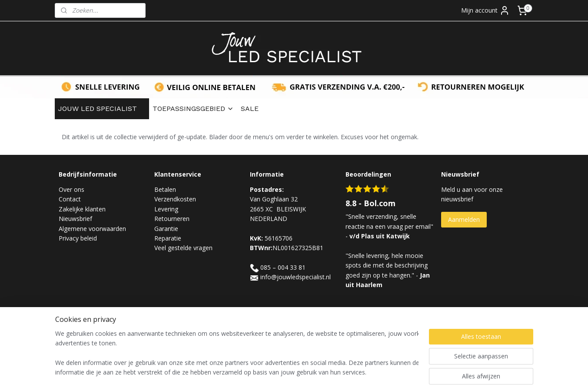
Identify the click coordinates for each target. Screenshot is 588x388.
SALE (250, 109)
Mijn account (485, 10)
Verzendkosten (175, 199)
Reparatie (168, 238)
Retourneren (172, 219)
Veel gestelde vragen (183, 248)
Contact (70, 199)
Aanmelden (464, 219)
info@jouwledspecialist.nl (296, 277)
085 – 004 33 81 (283, 267)
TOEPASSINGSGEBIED (193, 109)
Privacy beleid (78, 238)
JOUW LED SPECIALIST (102, 109)
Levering (166, 209)
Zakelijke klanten (82, 209)
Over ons (71, 189)
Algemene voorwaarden (92, 229)
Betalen (165, 189)
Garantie (166, 229)
